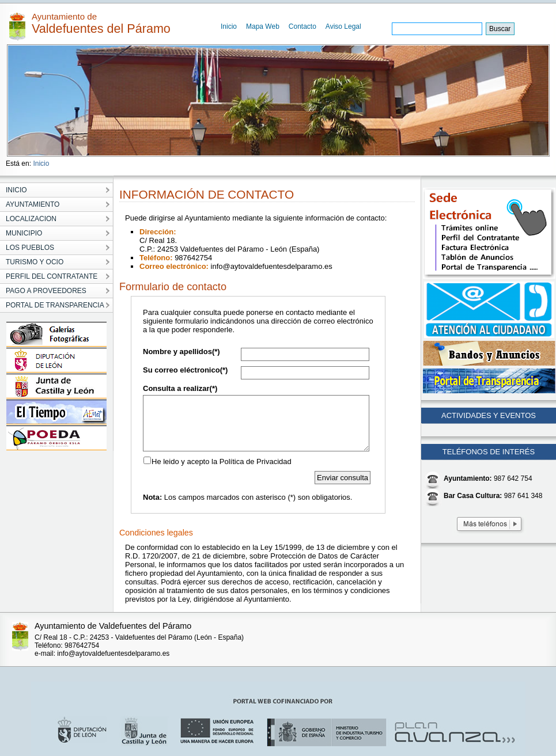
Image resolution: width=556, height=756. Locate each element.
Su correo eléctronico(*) (185, 370)
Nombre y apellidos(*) (181, 352)
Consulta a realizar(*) (180, 388)
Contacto (302, 26)
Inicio (229, 26)
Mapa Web (263, 26)
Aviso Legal (343, 26)
